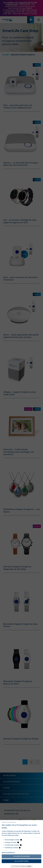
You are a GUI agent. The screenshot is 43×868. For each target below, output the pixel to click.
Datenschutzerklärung (8, 852)
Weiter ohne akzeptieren (9, 822)
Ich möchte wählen (22, 856)
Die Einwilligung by (21, 866)
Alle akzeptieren (21, 861)
